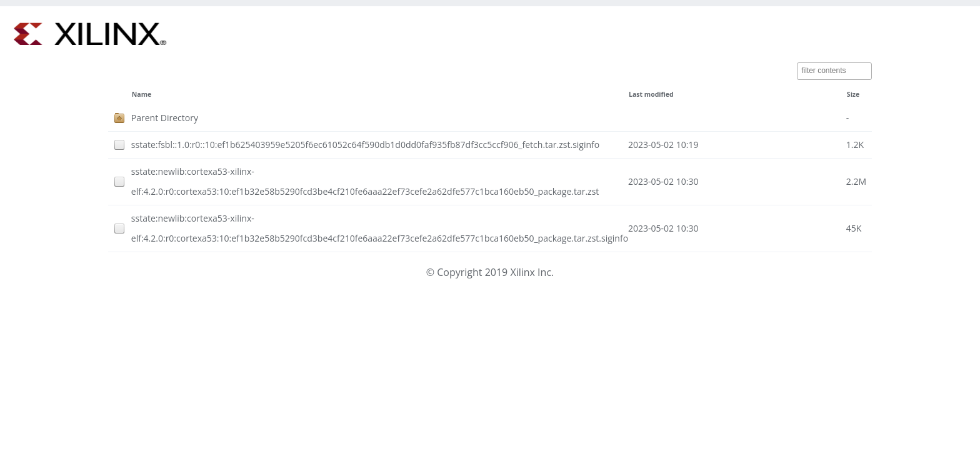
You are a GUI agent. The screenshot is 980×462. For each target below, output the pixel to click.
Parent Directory (165, 118)
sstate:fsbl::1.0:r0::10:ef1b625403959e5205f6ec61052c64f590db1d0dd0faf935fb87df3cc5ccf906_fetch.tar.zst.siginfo (365, 145)
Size (853, 94)
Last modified (651, 94)
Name (142, 94)
